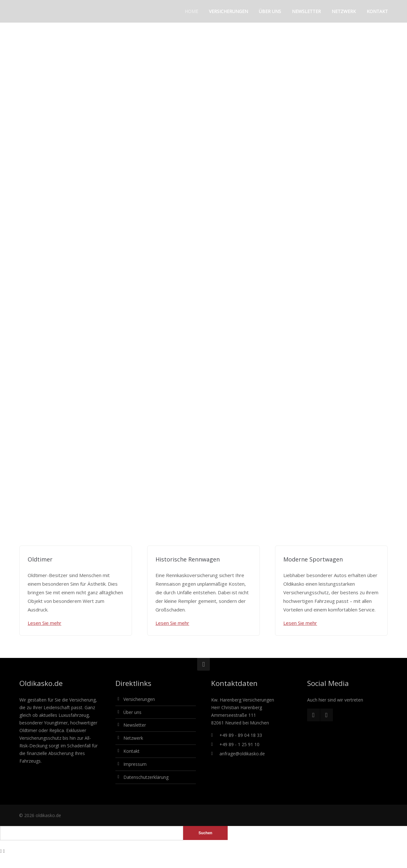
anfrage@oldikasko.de (242, 754)
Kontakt (131, 751)
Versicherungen (139, 699)
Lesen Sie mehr (45, 623)
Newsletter (135, 725)
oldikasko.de (48, 815)
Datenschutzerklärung (146, 777)
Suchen (205, 833)
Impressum (135, 764)
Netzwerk (133, 738)
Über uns (132, 712)
